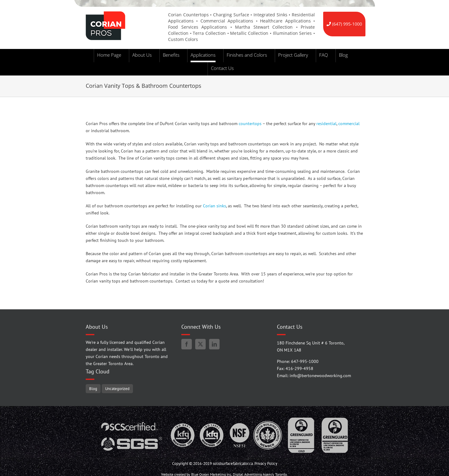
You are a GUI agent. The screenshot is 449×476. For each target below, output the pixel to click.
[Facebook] (187, 344)
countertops (250, 124)
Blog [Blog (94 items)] (93, 389)
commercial (349, 124)
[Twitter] (200, 344)
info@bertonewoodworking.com (320, 376)
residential (326, 124)
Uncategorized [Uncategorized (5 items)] (117, 389)
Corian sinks (214, 206)
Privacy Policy (266, 464)
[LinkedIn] (214, 344)
